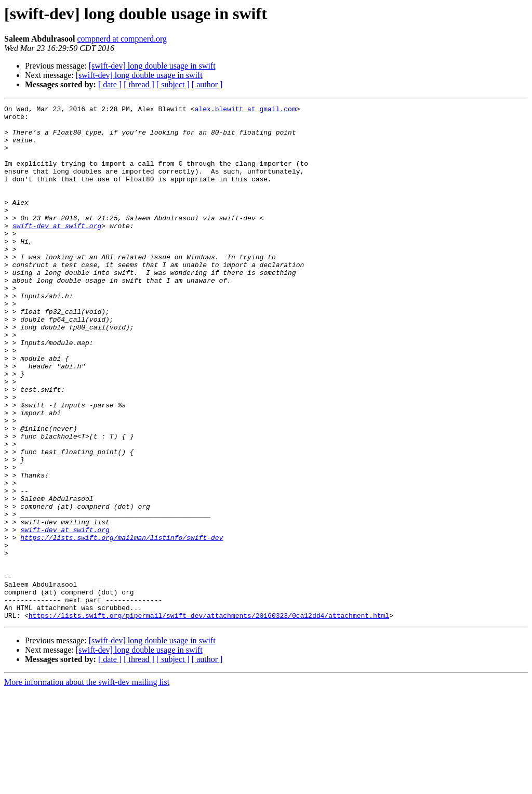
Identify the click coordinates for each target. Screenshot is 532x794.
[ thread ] (139, 84)
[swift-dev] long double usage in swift (152, 66)
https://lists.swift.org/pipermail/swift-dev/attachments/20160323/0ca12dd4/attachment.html (209, 718)
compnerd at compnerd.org (122, 39)
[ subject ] (173, 84)
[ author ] (207, 84)
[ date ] (110, 84)
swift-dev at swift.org (57, 250)
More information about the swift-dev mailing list (87, 785)
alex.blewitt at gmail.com (245, 110)
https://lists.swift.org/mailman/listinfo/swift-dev (122, 625)
